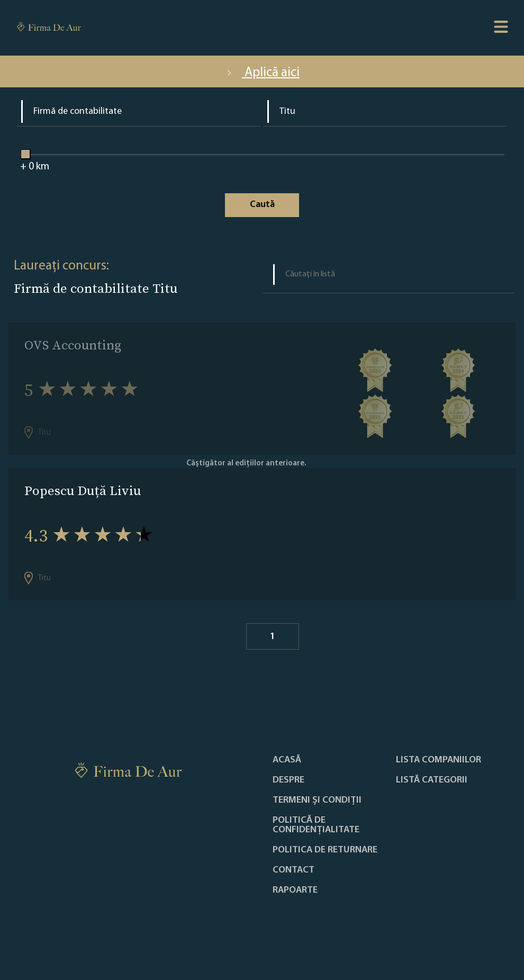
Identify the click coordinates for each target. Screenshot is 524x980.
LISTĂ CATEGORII (432, 780)
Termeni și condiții (317, 801)
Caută (262, 205)
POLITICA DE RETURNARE (325, 850)
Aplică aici (262, 73)
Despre (288, 780)
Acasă (287, 760)
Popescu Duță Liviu (83, 491)
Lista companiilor (439, 760)
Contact (293, 870)
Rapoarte (295, 891)
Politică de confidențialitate (316, 825)
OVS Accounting (73, 345)
